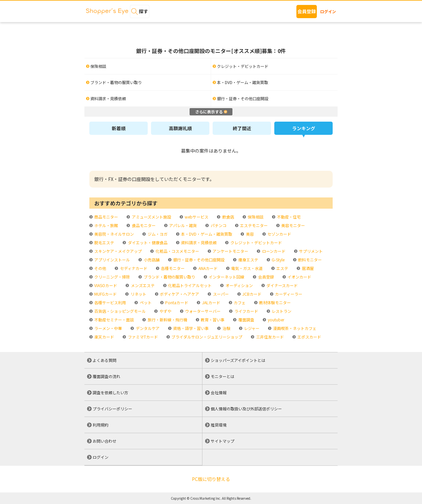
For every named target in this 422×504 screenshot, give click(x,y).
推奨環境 (219, 425)
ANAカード (208, 268)
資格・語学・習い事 (190, 328)
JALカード (211, 302)
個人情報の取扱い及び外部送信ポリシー (246, 409)
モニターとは (223, 376)
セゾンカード (279, 234)
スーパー (220, 294)
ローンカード (273, 251)
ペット (145, 302)
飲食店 (228, 217)
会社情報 (219, 392)
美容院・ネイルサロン (114, 234)
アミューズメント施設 (151, 217)
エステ (282, 268)
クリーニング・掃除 (112, 277)
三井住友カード (270, 337)
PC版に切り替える (211, 479)
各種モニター (172, 268)
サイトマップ (223, 441)
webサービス (196, 217)
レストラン (281, 311)
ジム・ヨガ (157, 234)
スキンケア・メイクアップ (118, 251)
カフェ (239, 302)
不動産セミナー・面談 (114, 320)
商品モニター (106, 217)
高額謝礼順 (180, 128)
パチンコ (218, 225)
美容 (249, 234)
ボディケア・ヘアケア (179, 294)
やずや (165, 311)
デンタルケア (147, 328)
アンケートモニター (230, 251)
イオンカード (299, 277)
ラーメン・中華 (108, 328)
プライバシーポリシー (112, 409)
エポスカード (309, 337)
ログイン (328, 11)
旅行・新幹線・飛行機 (167, 320)
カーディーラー (288, 294)
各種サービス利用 (110, 302)
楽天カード (104, 337)
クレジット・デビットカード (256, 242)
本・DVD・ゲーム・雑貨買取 (206, 234)
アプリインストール (112, 260)
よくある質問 (105, 360)
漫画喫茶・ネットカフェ (294, 328)
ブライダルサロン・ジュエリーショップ (206, 337)
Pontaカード (176, 302)
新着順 (119, 128)
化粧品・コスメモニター (177, 251)
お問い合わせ (105, 441)
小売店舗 (151, 260)
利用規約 (101, 425)
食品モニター (143, 225)
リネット (138, 294)
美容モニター (293, 225)
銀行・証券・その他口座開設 (198, 260)
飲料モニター (309, 260)
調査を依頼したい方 (110, 392)
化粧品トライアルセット (189, 285)
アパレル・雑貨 (182, 225)
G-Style (278, 260)
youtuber (275, 320)
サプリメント (310, 251)
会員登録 (307, 11)
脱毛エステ (104, 242)
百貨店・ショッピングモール (120, 311)
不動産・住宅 (288, 217)
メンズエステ (142, 285)
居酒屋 (307, 268)
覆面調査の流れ (106, 376)
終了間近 (242, 128)
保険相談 (255, 217)
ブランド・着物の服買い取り (169, 277)
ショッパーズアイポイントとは (238, 360)
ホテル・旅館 (106, 225)
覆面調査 (246, 320)
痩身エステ (248, 260)
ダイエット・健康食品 (147, 242)
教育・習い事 (212, 320)
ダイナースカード (282, 285)
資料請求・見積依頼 (198, 242)
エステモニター (253, 225)
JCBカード (251, 294)
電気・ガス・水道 (246, 268)
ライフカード (246, 311)
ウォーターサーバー (202, 311)
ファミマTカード (142, 337)
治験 (226, 328)
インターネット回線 (226, 277)
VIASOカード (105, 285)
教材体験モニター (274, 302)
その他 (100, 268)
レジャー (251, 328)
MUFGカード (105, 294)
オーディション (239, 285)
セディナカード (133, 268)
